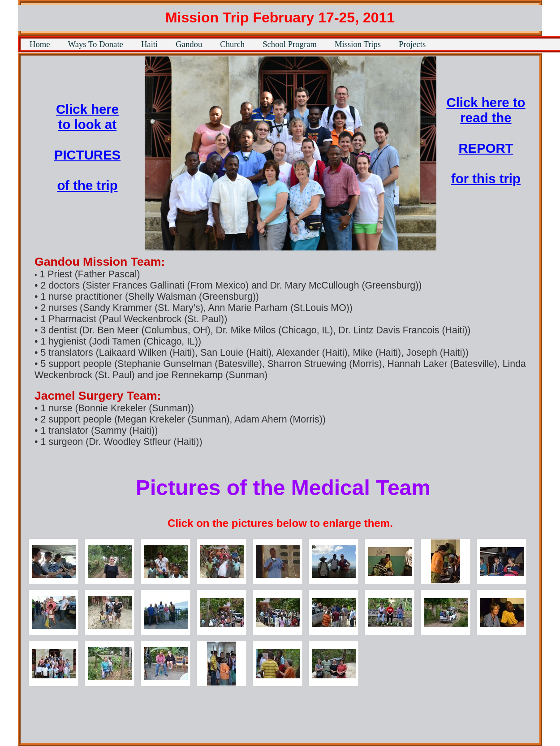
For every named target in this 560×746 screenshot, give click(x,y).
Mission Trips (358, 44)
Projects (412, 44)
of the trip (87, 185)
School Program (290, 44)
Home (40, 44)
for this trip (486, 179)
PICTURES (87, 155)
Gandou (189, 44)
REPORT (486, 148)
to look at (87, 124)
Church (232, 44)
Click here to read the (486, 110)
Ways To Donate (96, 44)
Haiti (149, 44)
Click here (87, 109)
